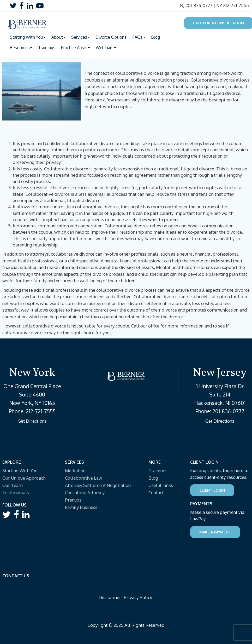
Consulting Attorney (85, 493)
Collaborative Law (83, 478)
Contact (156, 493)
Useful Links (161, 485)
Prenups (73, 500)
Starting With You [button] (28, 37)
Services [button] (80, 37)
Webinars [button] (106, 48)
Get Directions (32, 421)
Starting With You (20, 471)
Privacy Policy (138, 597)
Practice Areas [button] (76, 48)
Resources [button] (21, 48)
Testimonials (16, 493)
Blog (155, 37)
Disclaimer (110, 597)
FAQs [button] (139, 37)
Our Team (13, 485)
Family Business (81, 507)
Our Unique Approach (24, 478)
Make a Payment (215, 532)
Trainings (47, 48)
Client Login (212, 490)
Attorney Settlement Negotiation (98, 485)
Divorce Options (111, 37)
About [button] (58, 37)
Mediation (75, 471)
